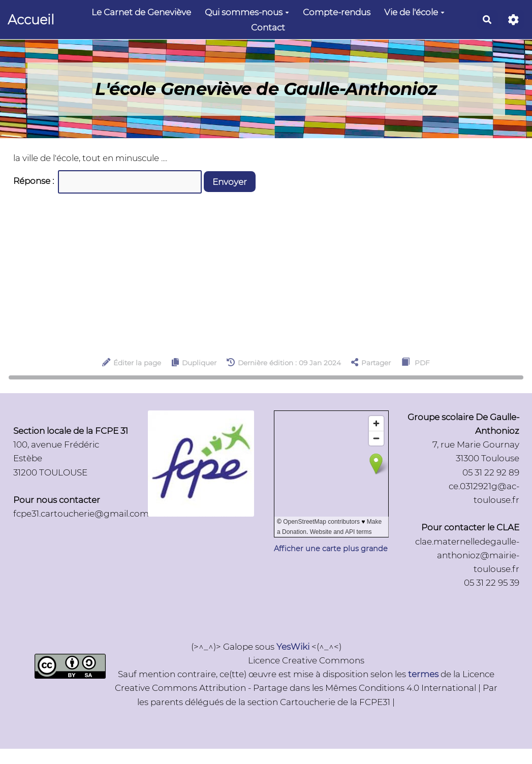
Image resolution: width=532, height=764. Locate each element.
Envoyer (230, 182)
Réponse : (35, 181)
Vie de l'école (414, 12)
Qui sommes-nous (247, 12)
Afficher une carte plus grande (331, 549)
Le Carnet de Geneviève (141, 12)
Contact (268, 27)
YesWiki (293, 647)
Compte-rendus (337, 12)
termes (423, 674)
